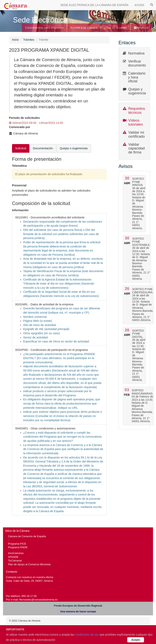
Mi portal (141, 28)
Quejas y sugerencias (138, 91)
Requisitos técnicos (137, 111)
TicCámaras (15, 561)
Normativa (136, 53)
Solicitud (21, 148)
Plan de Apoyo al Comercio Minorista (29, 564)
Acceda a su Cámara (84, 28)
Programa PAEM (18, 547)
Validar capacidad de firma (137, 148)
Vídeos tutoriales (136, 122)
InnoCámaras (16, 553)
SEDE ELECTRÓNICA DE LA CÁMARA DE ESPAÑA (94, 5)
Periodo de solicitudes (24, 118)
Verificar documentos (138, 63)
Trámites (29, 40)
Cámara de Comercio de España (27, 536)
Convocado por (20, 127)
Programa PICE (17, 544)
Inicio (15, 40)
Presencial (19, 185)
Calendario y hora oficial (137, 77)
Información (20, 210)
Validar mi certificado (137, 134)
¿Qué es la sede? (116, 28)
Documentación (43, 148)
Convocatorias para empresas (44, 28)
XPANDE (13, 557)
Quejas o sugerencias (74, 148)
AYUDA (139, 5)
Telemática (19, 166)
